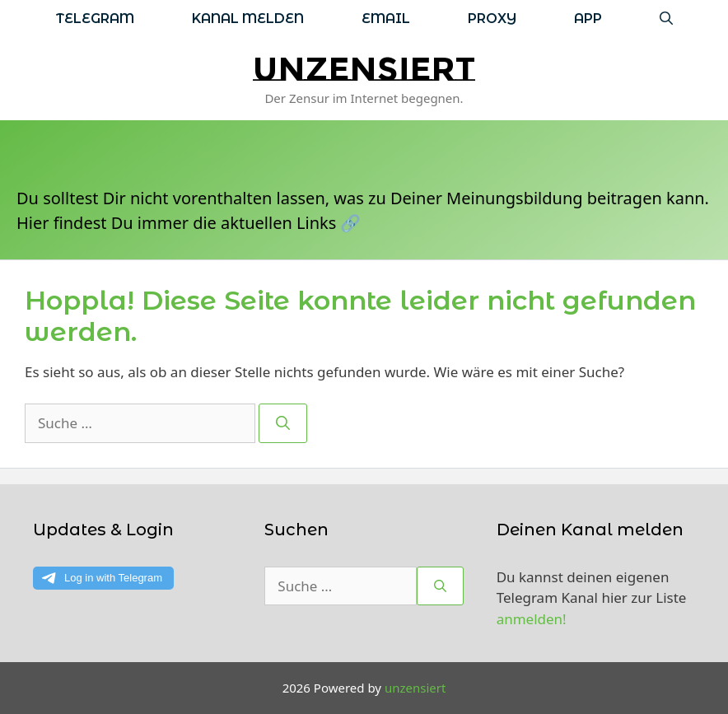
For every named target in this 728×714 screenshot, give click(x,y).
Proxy (492, 19)
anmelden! (532, 619)
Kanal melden (248, 19)
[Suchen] (283, 423)
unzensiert (364, 69)
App (588, 19)
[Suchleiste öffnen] (666, 19)
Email (386, 19)
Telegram (95, 19)
